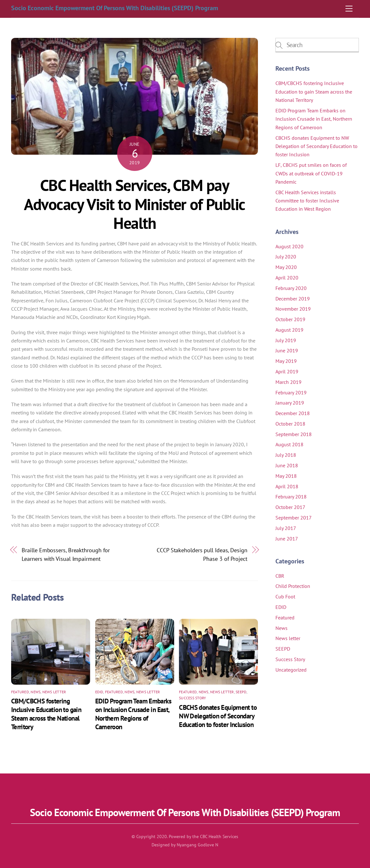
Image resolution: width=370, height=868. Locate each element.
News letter (54, 692)
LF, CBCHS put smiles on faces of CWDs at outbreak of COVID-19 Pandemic (311, 173)
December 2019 (293, 299)
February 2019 (291, 392)
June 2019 (287, 350)
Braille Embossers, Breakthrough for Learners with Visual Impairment (66, 554)
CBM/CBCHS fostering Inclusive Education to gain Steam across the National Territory (46, 714)
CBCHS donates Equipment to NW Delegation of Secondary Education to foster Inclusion (218, 716)
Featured (20, 692)
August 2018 (289, 444)
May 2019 (286, 361)
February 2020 (291, 288)
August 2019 (289, 330)
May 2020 (286, 267)
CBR (280, 576)
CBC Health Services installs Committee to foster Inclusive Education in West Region (307, 201)
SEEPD (241, 692)
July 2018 (286, 455)
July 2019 (286, 340)
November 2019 (293, 309)
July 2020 (286, 257)
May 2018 (286, 476)
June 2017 (287, 539)
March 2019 (288, 382)
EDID (99, 692)
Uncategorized (291, 670)
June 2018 (287, 465)
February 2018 (291, 497)
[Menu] (349, 9)
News (36, 692)
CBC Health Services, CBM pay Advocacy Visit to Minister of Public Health (134, 204)
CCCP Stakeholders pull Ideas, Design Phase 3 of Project (202, 554)
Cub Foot (285, 596)
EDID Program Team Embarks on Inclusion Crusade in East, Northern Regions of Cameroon (133, 714)
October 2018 (290, 424)
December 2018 (293, 413)
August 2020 (289, 246)
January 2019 (290, 403)
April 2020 (287, 278)
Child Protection (293, 586)
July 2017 (286, 528)
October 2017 (290, 507)
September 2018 (294, 434)
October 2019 (290, 319)
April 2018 (287, 486)
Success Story (192, 698)
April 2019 (287, 371)
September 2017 (294, 518)
